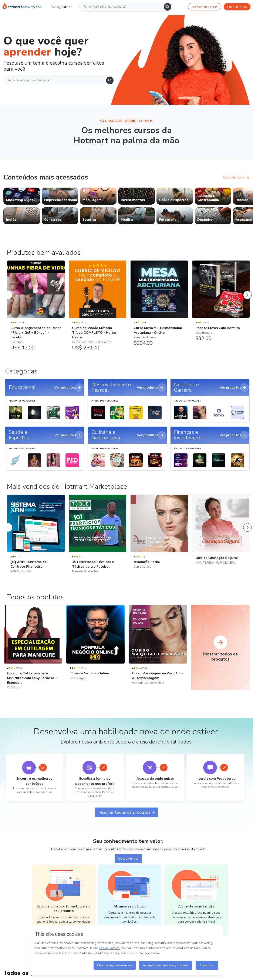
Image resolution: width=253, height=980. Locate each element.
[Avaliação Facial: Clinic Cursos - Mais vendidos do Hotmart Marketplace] (159, 537)
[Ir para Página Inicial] (22, 7)
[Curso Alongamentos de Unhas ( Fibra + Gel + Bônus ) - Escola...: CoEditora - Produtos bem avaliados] (36, 308)
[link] (22, 196)
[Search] (168, 7)
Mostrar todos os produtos (126, 812)
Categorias (61, 7)
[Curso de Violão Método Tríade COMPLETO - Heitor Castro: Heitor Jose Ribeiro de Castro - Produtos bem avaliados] (98, 308)
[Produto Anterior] (8, 291)
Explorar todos (236, 177)
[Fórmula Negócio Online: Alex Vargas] (95, 648)
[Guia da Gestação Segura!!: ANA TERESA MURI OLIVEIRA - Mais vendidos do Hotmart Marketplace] (221, 535)
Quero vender (128, 859)
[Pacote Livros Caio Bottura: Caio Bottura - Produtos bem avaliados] (221, 303)
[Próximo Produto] (247, 291)
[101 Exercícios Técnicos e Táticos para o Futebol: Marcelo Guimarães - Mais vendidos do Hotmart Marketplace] (98, 540)
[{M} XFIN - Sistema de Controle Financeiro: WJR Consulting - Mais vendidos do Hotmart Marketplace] (36, 540)
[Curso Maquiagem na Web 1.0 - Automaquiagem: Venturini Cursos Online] (158, 650)
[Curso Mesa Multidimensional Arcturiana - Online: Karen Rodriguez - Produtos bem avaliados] (159, 305)
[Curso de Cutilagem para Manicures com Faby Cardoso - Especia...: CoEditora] (33, 653)
